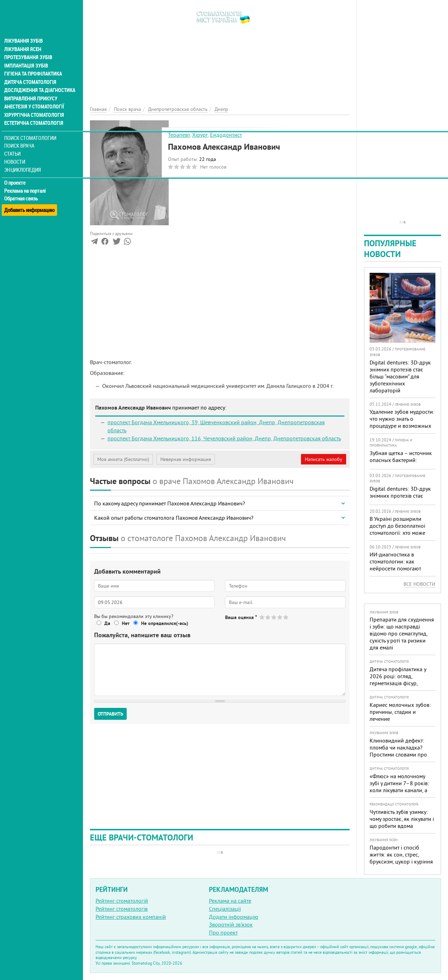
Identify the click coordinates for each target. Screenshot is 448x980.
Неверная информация (186, 459)
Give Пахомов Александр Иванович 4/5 (280, 617)
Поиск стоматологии (31, 128)
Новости (16, 152)
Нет (126, 623)
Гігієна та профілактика (34, 63)
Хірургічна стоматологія (34, 105)
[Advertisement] (220, 49)
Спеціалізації (225, 909)
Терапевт (179, 135)
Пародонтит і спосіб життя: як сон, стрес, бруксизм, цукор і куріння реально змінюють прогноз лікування (401, 861)
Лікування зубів (24, 29)
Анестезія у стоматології (34, 97)
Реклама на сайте (230, 901)
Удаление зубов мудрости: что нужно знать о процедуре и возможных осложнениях (402, 422)
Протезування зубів (29, 46)
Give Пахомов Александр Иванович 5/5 (286, 617)
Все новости (419, 584)
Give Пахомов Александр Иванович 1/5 (262, 617)
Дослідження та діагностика (39, 80)
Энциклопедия (24, 160)
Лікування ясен (23, 38)
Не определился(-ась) (165, 623)
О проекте (16, 173)
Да (107, 623)
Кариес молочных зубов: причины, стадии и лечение (400, 712)
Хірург (200, 135)
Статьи (14, 144)
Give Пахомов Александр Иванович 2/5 (268, 617)
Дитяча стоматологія (30, 71)
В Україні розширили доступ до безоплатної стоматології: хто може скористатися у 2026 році (401, 529)
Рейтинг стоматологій (122, 901)
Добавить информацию (31, 197)
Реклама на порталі (26, 181)
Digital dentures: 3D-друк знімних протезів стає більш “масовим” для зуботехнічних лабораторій (400, 376)
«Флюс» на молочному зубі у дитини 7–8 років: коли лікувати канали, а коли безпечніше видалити (399, 790)
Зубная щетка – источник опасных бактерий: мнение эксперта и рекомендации (401, 463)
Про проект (223, 932)
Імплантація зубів (27, 55)
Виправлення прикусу (31, 88)
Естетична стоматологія (34, 113)
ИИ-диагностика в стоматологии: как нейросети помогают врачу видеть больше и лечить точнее (397, 568)
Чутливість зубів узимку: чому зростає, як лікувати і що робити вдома (402, 819)
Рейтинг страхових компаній (131, 917)
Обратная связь (23, 189)
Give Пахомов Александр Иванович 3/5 (274, 617)
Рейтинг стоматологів (122, 909)
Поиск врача (21, 136)
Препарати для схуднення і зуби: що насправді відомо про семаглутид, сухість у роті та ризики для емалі (402, 633)
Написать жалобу (324, 459)
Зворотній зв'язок (231, 924)
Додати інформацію (234, 917)
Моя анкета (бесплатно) (123, 459)
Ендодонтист (226, 135)
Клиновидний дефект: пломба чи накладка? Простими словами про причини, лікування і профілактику (398, 754)
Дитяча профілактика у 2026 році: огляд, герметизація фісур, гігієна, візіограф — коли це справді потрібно (400, 683)
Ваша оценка (241, 617)
